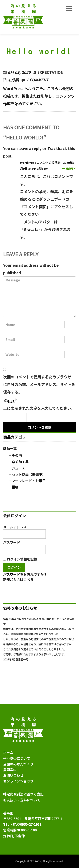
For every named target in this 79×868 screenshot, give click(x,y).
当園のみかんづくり (18, 764)
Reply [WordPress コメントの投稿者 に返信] (68, 168)
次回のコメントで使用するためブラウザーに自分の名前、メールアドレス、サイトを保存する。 (39, 384)
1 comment (37, 80)
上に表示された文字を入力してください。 (39, 408)
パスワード (24, 547)
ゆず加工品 (20, 462)
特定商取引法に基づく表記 (23, 794)
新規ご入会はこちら (18, 579)
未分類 (13, 80)
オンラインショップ (18, 781)
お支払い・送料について (22, 800)
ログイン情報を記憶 (20, 559)
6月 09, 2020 (19, 72)
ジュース (18, 468)
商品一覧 (10, 448)
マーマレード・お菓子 (29, 481)
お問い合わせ (13, 775)
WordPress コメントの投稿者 (40, 163)
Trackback (57, 148)
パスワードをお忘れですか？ (25, 574)
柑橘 (15, 487)
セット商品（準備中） (29, 474)
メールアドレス (24, 531)
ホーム (8, 752)
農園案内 (10, 770)
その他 (17, 455)
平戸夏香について (17, 758)
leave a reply (30, 148)
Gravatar (32, 229)
